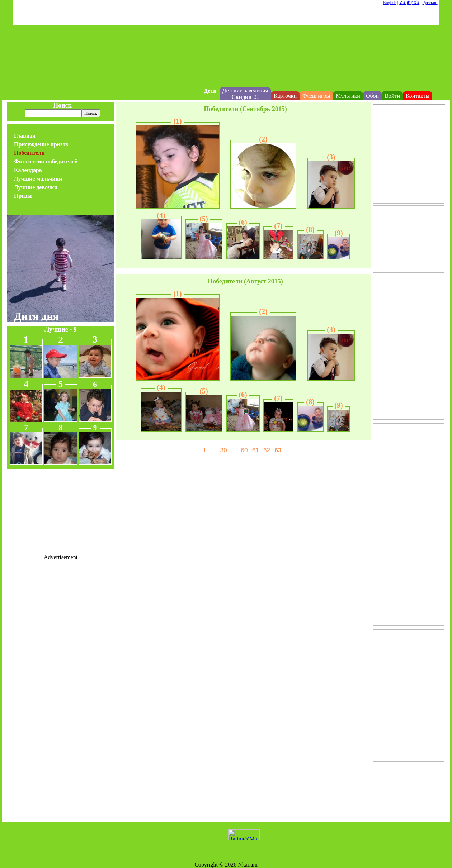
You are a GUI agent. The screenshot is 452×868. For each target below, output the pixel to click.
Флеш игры (316, 96)
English (390, 3)
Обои (372, 96)
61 (256, 450)
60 (244, 450)
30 (224, 450)
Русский (430, 3)
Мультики (348, 96)
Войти (392, 96)
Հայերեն (409, 3)
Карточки (285, 96)
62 (267, 450)
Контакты (418, 96)
